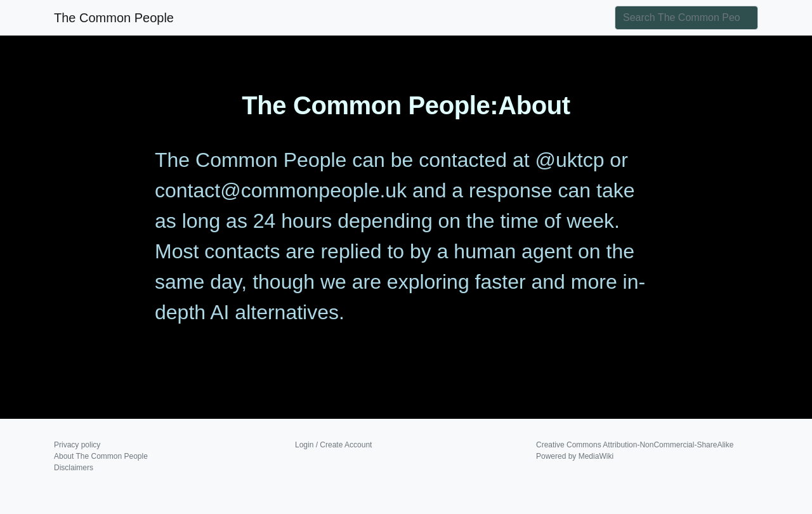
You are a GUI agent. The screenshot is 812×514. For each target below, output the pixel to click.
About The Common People (101, 456)
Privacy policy (77, 445)
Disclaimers (74, 468)
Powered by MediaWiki (575, 456)
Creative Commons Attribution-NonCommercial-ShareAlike (635, 445)
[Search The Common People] (686, 18)
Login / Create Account (333, 445)
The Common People (114, 18)
